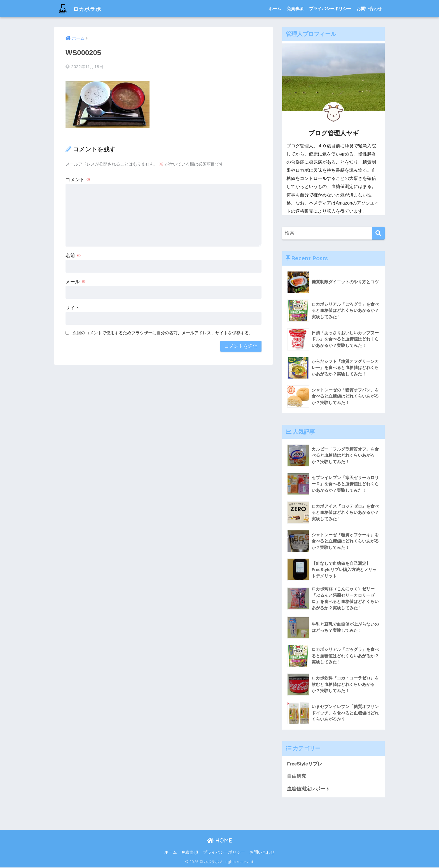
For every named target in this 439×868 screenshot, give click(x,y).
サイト (73, 308)
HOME (220, 841)
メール (76, 282)
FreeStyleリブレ (305, 764)
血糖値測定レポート (308, 789)
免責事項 (295, 9)
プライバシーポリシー (330, 9)
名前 (73, 256)
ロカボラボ (82, 9)
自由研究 (296, 777)
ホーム (275, 9)
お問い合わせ (369, 9)
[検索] (378, 233)
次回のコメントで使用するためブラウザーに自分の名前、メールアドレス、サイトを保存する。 (163, 333)
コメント (78, 180)
